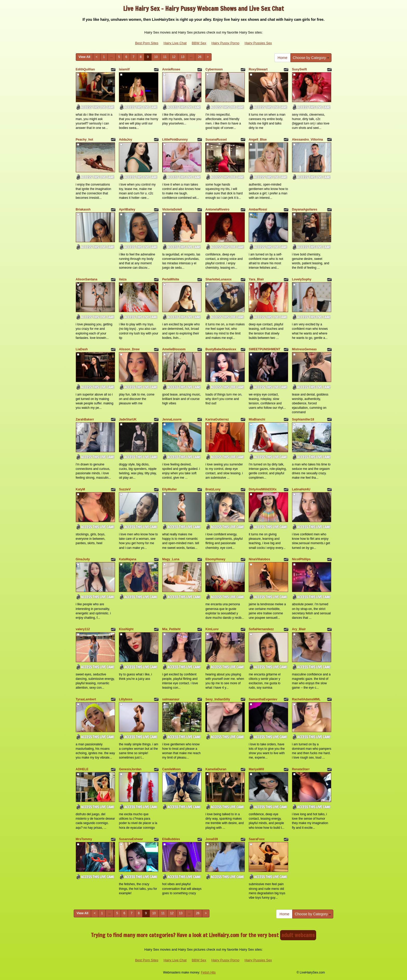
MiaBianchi (257, 419)
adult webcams (298, 935)
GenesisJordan (130, 769)
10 (156, 57)
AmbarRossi (258, 209)
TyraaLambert (86, 699)
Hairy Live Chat (175, 43)
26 (199, 57)
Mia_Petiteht (171, 629)
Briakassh (83, 209)
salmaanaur (171, 699)
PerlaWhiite (171, 279)
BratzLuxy (213, 489)
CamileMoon (171, 769)
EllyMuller (170, 489)
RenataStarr (301, 769)
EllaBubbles (171, 839)
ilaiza (123, 279)
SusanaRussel (216, 140)
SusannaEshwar (131, 839)
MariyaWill (256, 769)
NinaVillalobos (259, 559)
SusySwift (299, 69)
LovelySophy (302, 279)
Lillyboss (126, 699)
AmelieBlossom (174, 349)
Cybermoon (214, 69)
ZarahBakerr (85, 419)
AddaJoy (126, 140)
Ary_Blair (299, 629)
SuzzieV (125, 489)
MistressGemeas (304, 349)
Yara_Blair (256, 279)
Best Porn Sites (147, 43)
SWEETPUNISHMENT (264, 349)
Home (283, 58)
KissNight (126, 629)
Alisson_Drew (129, 349)
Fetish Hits (208, 972)
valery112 (83, 629)
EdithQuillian (85, 69)
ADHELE (82, 769)
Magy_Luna (171, 559)
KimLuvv (212, 629)
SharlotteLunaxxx (218, 279)
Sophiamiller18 (303, 419)
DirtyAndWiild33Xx (263, 489)
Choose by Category (311, 58)
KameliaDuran (216, 769)
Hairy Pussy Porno (225, 43)
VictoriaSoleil (172, 209)
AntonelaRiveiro (217, 209)
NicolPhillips (301, 559)
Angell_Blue (258, 140)
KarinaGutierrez (217, 419)
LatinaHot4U (301, 489)
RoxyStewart (258, 69)
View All (84, 57)
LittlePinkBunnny (175, 140)
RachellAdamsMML (306, 699)
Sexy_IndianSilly (218, 699)
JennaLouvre (172, 419)
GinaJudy (83, 559)
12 (174, 57)
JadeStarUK (128, 419)
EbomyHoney (215, 559)
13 (183, 57)
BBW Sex (199, 43)
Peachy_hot (84, 140)
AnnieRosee (171, 69)
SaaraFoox (257, 839)
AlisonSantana (87, 279)
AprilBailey (127, 209)
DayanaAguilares (305, 209)
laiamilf (124, 69)
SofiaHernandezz (261, 629)
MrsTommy (84, 839)
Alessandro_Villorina (307, 140)
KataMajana (128, 559)
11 (165, 57)
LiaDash (82, 349)
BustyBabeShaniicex (221, 349)
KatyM (80, 489)
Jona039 (212, 839)
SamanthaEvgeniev (263, 699)
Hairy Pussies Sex (258, 43)
